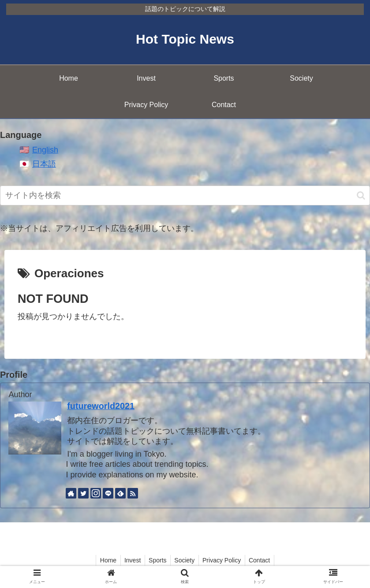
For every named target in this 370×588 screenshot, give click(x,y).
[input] (185, 195)
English (45, 150)
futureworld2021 (101, 406)
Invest (130, 560)
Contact (263, 560)
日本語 (44, 164)
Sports (157, 560)
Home (105, 560)
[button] (361, 195)
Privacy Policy (224, 560)
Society (185, 560)
